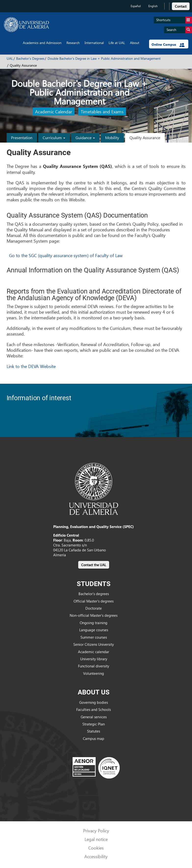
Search (179, 30)
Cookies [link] (96, 848)
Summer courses (94, 637)
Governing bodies (94, 702)
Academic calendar (94, 652)
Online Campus (168, 44)
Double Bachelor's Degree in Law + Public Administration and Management (104, 58)
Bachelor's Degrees (30, 58)
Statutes (94, 731)
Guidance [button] (85, 138)
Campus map (94, 738)
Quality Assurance (145, 138)
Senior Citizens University (94, 644)
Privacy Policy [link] (96, 831)
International (94, 43)
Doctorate (94, 608)
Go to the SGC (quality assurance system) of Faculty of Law (66, 255)
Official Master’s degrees (94, 601)
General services (94, 717)
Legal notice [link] (96, 839)
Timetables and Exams (102, 111)
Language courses (94, 630)
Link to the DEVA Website (31, 366)
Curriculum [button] (54, 138)
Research (73, 43)
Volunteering (94, 673)
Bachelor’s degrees (94, 594)
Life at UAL (117, 43)
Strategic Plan (94, 724)
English (153, 6)
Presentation (22, 138)
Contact (181, 6)
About (135, 43)
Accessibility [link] (96, 856)
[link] (181, 6)
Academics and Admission (42, 43)
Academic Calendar (54, 111)
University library (94, 659)
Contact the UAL (94, 565)
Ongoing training (94, 623)
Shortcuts (174, 20)
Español (136, 6)
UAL (10, 58)
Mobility (112, 138)
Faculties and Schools (94, 709)
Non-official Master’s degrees (94, 615)
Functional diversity (94, 666)
